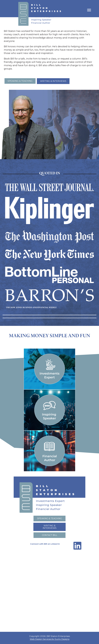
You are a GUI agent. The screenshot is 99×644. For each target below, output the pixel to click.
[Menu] (89, 10)
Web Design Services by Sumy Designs (50, 639)
